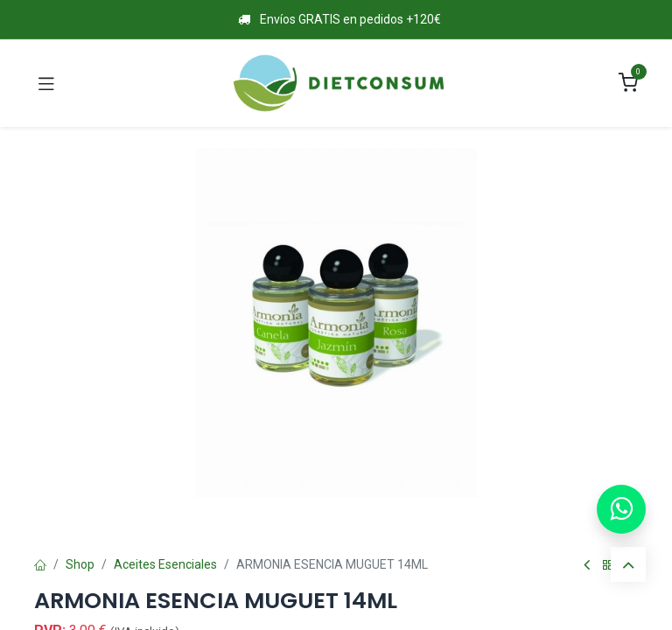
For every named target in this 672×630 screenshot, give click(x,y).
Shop (80, 564)
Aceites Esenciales (165, 564)
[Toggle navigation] (46, 83)
